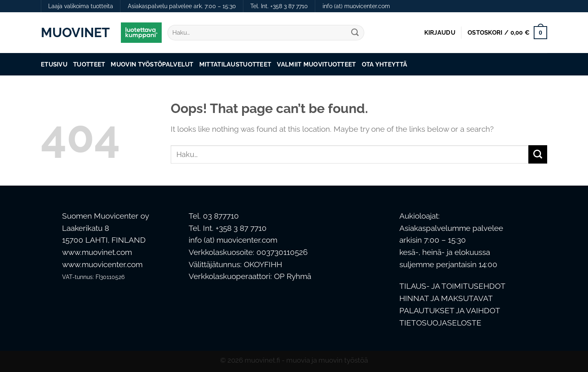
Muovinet (75, 33)
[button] (440, 33)
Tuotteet (89, 64)
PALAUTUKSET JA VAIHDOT (450, 311)
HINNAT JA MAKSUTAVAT (446, 298)
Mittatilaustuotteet (235, 64)
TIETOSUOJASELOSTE (440, 323)
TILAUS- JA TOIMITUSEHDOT (452, 286)
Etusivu (54, 64)
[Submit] (355, 33)
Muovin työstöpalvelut (152, 64)
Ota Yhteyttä (385, 64)
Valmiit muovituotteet (316, 64)
